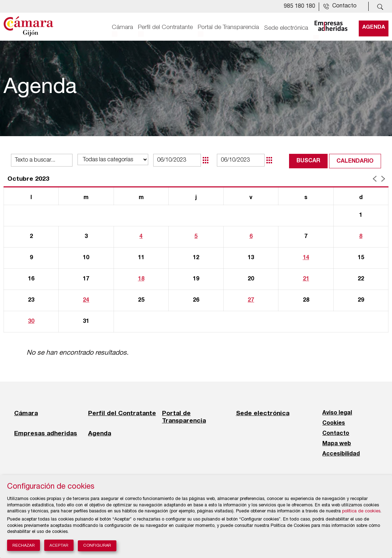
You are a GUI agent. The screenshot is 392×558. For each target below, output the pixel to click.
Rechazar (24, 545)
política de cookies (361, 512)
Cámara (122, 27)
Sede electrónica (286, 27)
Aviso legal (337, 413)
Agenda (374, 27)
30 (31, 321)
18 (141, 279)
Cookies (334, 423)
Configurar (97, 546)
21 (306, 279)
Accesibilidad (341, 454)
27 (251, 300)
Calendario (355, 161)
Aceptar (59, 545)
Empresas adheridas (46, 433)
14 (306, 258)
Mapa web (337, 444)
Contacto (336, 434)
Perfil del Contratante (165, 27)
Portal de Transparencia (228, 27)
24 (86, 300)
